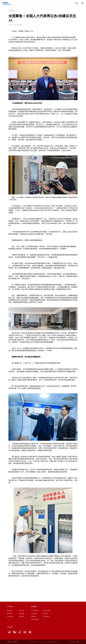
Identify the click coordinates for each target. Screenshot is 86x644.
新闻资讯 (22, 616)
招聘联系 (34, 616)
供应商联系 (46, 616)
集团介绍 (10, 611)
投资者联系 (34, 614)
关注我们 (10, 627)
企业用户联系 (47, 611)
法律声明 (9, 642)
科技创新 (22, 614)
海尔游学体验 (35, 619)
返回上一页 (12, 10)
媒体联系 (45, 614)
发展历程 (22, 611)
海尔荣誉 (10, 614)
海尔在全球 (10, 616)
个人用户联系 (35, 611)
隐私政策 (15, 642)
